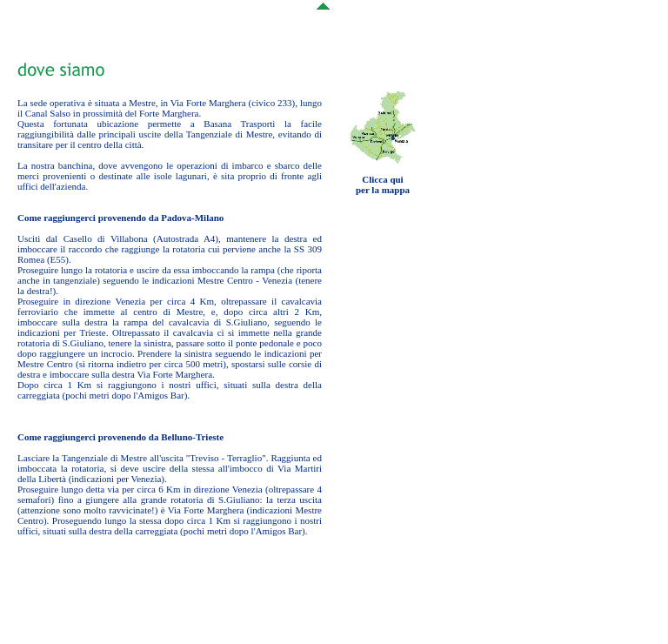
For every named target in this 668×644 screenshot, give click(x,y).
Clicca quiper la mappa (383, 184)
